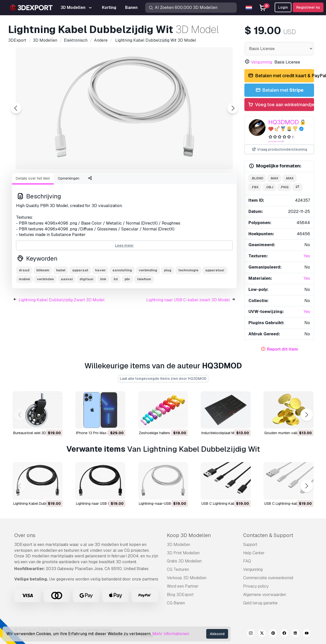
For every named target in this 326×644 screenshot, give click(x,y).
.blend (257, 178)
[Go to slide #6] (200, 183)
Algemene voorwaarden (265, 595)
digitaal (86, 307)
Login (283, 7)
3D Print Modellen (183, 553)
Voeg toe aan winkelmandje (281, 105)
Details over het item (33, 206)
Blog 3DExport (180, 595)
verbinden (45, 307)
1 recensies (281, 139)
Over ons (25, 535)
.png (284, 187)
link (103, 307)
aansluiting (122, 298)
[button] (307, 415)
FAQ (247, 561)
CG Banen (176, 603)
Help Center (254, 553)
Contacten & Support (268, 535)
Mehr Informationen (171, 634)
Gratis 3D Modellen (184, 561)
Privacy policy (256, 586)
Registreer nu (308, 7)
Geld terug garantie (260, 603)
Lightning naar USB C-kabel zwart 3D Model (188, 328)
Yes (307, 256)
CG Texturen (178, 569)
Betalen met (279, 90)
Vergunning (253, 569)
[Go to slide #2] (70, 183)
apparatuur (215, 298)
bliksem (43, 298)
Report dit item (283, 349)
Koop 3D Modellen (189, 535)
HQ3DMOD (284, 122)
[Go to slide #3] (103, 183)
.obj (269, 187)
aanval (67, 307)
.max (274, 178)
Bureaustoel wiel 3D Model (35, 433)
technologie (188, 298)
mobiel (24, 307)
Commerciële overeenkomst (268, 578)
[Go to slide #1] (38, 183)
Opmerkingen (69, 206)
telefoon (144, 307)
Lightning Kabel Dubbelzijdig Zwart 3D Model (62, 328)
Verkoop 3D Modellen (187, 578)
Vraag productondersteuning (279, 150)
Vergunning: (262, 62)
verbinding (148, 298)
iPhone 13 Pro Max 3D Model (100, 433)
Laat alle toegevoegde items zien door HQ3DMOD (163, 379)
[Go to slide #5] (168, 183)
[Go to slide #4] (135, 183)
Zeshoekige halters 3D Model (163, 433)
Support (250, 545)
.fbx (255, 187)
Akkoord (217, 634)
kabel (61, 298)
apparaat (80, 298)
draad (24, 298)
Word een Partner (183, 586)
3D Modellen (179, 545)
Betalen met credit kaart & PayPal (281, 76)
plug (168, 298)
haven (100, 298)
